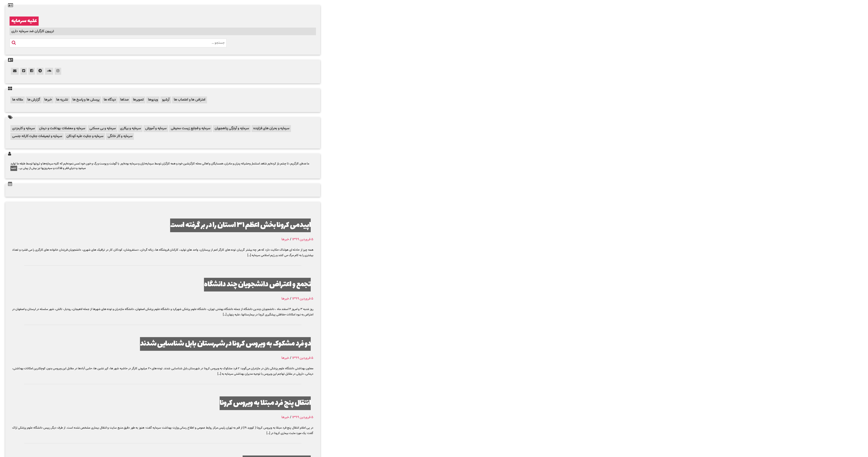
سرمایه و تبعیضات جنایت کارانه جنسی (37, 136)
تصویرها (138, 100)
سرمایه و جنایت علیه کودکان (85, 136)
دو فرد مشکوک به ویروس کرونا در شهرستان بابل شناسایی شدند (225, 344)
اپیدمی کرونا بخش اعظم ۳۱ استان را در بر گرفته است (240, 225)
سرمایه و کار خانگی (120, 136)
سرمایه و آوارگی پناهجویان (232, 128)
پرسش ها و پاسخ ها (86, 100)
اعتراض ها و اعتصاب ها (190, 100)
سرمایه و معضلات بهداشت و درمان (62, 128)
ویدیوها (153, 100)
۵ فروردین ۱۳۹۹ (303, 239)
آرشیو (166, 100)
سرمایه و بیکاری (130, 128)
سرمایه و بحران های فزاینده (271, 128)
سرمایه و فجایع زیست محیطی (191, 128)
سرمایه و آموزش (156, 128)
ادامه (14, 168)
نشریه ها (62, 100)
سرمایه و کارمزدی (23, 128)
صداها (124, 100)
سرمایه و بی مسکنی (103, 128)
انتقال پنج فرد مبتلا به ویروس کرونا (265, 403)
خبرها (48, 100)
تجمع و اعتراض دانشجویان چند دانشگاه (257, 285)
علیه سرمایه (24, 21)
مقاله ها (18, 100)
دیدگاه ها (110, 100)
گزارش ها (34, 100)
